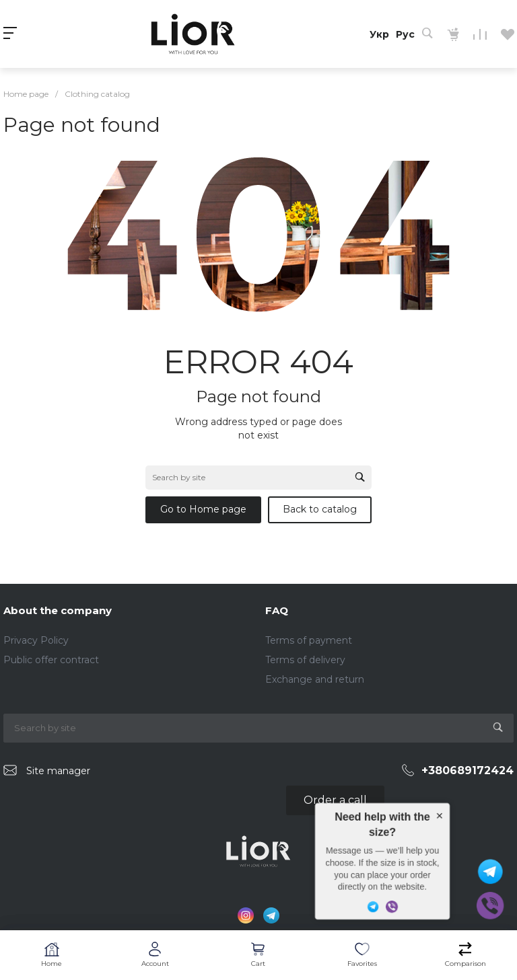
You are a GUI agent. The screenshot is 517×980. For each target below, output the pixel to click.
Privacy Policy (36, 640)
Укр (379, 34)
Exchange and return (315, 679)
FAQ (277, 610)
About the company (58, 610)
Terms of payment (309, 640)
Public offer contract (51, 660)
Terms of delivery (305, 660)
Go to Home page (203, 509)
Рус (405, 34)
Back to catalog (320, 509)
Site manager (58, 771)
